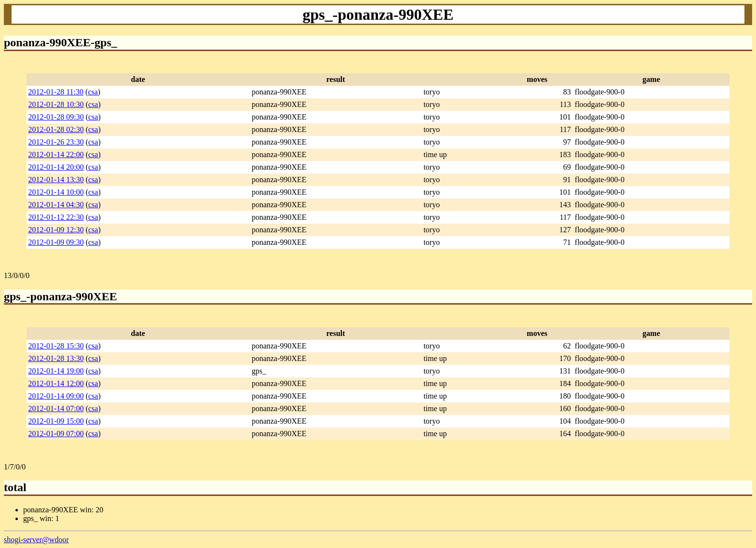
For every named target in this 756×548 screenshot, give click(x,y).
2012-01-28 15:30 (56, 346)
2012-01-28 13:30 (56, 358)
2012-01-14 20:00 (56, 167)
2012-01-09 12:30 (56, 230)
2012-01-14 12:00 (56, 383)
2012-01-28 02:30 (56, 129)
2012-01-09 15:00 (56, 421)
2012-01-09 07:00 (56, 434)
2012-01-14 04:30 (56, 205)
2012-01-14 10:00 (56, 192)
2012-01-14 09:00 (56, 396)
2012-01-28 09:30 (56, 117)
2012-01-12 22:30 (56, 217)
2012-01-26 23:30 (56, 142)
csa (93, 92)
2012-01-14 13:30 (56, 180)
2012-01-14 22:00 (56, 154)
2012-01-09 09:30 (56, 242)
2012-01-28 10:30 (56, 104)
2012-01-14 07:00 (56, 408)
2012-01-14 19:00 (56, 371)
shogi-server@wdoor (36, 540)
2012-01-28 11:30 (56, 92)
